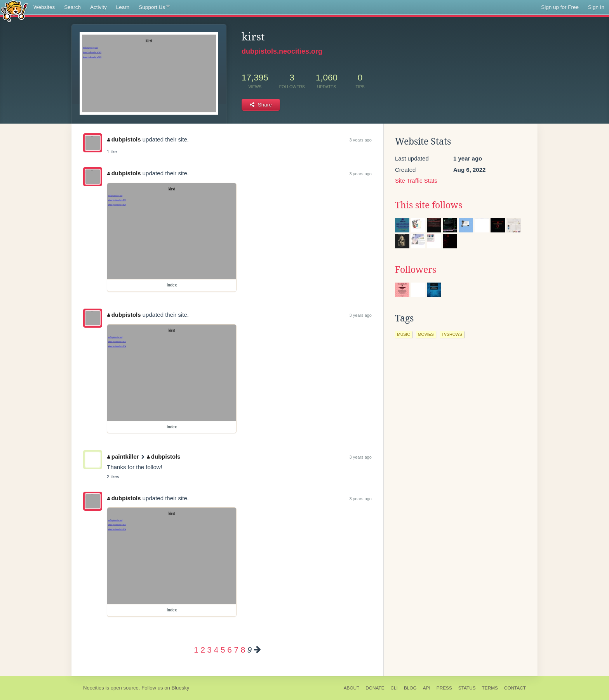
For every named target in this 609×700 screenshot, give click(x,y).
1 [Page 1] (196, 650)
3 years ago (361, 140)
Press (444, 688)
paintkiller (123, 456)
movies (426, 334)
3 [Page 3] (210, 650)
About (352, 688)
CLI (394, 688)
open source (125, 688)
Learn (123, 7)
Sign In (596, 7)
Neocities (94, 688)
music (404, 334)
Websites (44, 7)
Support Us (154, 7)
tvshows (452, 334)
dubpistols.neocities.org (282, 51)
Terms (490, 688)
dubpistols (124, 139)
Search (72, 7)
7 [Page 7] (236, 650)
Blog (410, 688)
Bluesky (180, 688)
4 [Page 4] (216, 650)
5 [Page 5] (223, 650)
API (427, 688)
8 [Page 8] (243, 650)
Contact (515, 688)
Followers (416, 270)
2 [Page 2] (203, 650)
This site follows (429, 205)
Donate (375, 688)
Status (467, 688)
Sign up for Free (560, 7)
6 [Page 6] (229, 650)
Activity (98, 7)
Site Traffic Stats (416, 181)
